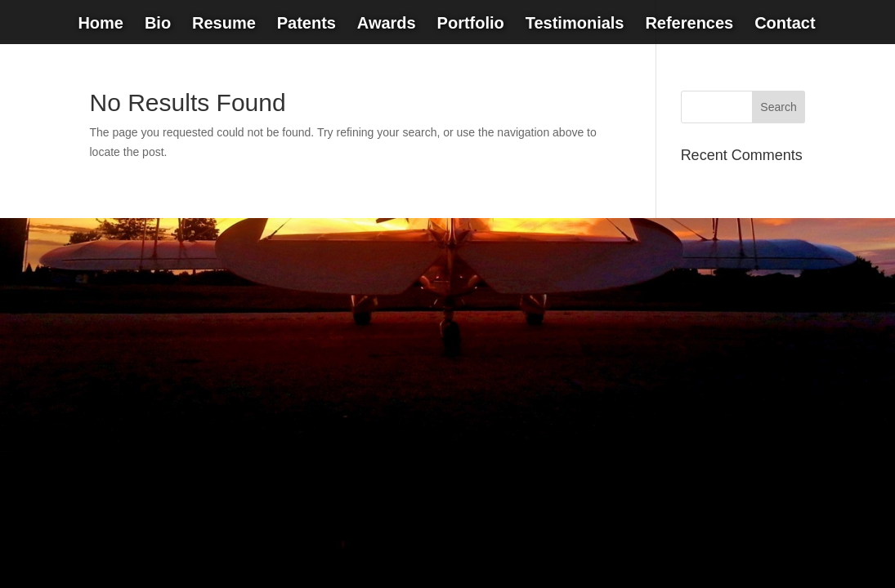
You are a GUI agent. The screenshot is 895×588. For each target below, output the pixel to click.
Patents (307, 24)
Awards (387, 24)
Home (101, 24)
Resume (224, 24)
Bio (158, 24)
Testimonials (575, 24)
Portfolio (471, 24)
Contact (785, 24)
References (689, 24)
